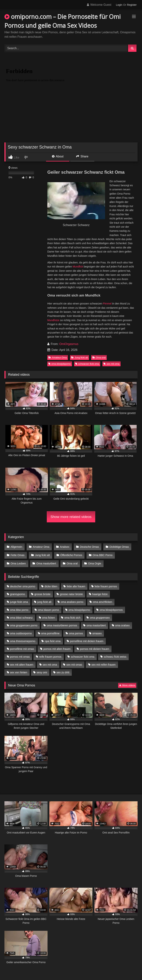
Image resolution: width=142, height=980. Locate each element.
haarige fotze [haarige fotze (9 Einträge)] (100, 592)
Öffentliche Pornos (70, 554)
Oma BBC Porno (102, 554)
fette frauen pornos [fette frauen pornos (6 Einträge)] (106, 585)
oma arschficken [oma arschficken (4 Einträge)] (103, 600)
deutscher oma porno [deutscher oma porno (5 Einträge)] (23, 585)
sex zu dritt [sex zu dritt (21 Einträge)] (63, 671)
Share (82, 156)
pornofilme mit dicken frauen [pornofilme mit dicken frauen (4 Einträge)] (87, 639)
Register (132, 5)
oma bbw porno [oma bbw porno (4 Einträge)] (19, 608)
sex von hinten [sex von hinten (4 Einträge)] (19, 671)
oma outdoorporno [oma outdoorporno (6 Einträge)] (21, 632)
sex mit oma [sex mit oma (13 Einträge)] (50, 663)
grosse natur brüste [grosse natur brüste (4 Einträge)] (71, 592)
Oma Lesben (18, 562)
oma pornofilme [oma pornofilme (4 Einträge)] (50, 632)
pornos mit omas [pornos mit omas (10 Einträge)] (20, 655)
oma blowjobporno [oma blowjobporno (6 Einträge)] (79, 608)
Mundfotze (53, 320)
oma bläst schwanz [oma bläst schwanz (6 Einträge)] (21, 616)
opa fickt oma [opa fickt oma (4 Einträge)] (53, 639)
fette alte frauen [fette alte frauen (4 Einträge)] (76, 585)
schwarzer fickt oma (87, 364)
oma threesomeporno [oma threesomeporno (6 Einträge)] (23, 639)
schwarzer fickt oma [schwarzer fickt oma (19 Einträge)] (83, 655)
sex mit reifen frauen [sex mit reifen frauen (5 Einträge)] (104, 663)
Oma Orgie (94, 562)
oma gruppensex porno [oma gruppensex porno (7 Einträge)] (24, 624)
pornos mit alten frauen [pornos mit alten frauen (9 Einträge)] (57, 647)
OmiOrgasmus (69, 344)
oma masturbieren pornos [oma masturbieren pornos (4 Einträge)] (62, 624)
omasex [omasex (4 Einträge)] (97, 632)
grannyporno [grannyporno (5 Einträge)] (17, 592)
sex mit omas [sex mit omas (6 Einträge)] (74, 663)
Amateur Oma (58, 357)
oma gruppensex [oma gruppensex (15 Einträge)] (100, 616)
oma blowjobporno (60, 364)
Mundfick (78, 267)
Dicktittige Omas (118, 547)
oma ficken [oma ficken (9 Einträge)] (48, 616)
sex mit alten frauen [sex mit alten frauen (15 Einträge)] (22, 663)
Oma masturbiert (46, 562)
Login (119, 5)
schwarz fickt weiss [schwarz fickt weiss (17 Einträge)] (115, 655)
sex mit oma (111, 364)
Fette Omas (17, 554)
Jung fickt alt (80, 357)
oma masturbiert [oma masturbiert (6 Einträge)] (96, 624)
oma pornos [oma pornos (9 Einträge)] (76, 632)
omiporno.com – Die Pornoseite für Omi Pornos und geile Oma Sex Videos (62, 21)
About (58, 156)
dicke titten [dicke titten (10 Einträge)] (51, 585)
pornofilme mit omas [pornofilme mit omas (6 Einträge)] (22, 647)
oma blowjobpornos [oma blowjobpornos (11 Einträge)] (111, 608)
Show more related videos (71, 517)
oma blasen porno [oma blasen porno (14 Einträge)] (48, 608)
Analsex (64, 547)
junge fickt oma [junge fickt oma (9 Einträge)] (19, 600)
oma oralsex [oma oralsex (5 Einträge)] (122, 624)
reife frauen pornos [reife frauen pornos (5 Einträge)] (50, 655)
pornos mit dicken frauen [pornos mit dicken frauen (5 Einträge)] (95, 647)
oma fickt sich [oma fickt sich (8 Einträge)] (72, 616)
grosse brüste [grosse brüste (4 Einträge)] (42, 592)
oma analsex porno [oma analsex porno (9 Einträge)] (72, 600)
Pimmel (107, 304)
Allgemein (16, 547)
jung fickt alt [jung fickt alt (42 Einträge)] (44, 600)
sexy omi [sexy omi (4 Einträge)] (42, 671)
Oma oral (99, 357)
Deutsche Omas (88, 547)
